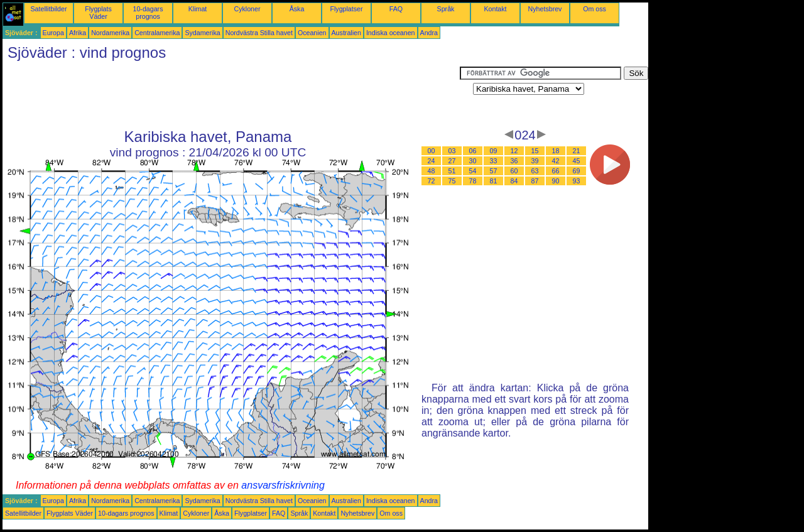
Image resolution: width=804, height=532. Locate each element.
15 (535, 151)
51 (452, 171)
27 (452, 161)
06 (473, 151)
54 (473, 171)
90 (556, 181)
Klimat (198, 9)
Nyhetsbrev (545, 9)
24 (432, 161)
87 (535, 181)
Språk (446, 9)
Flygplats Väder (98, 13)
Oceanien (312, 33)
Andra (429, 33)
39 (535, 161)
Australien (346, 33)
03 (452, 151)
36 (514, 161)
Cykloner (247, 9)
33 (494, 161)
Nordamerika (110, 33)
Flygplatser (346, 9)
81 (494, 181)
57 (494, 171)
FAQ (396, 9)
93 (577, 181)
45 (577, 161)
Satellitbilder (48, 9)
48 (432, 171)
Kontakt (495, 9)
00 (432, 151)
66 (556, 171)
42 (556, 161)
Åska (297, 9)
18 (556, 151)
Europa (53, 33)
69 (577, 171)
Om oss (595, 9)
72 (432, 181)
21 (577, 151)
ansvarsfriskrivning (283, 485)
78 (473, 181)
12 (514, 151)
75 (452, 181)
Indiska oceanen (391, 33)
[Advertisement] (231, 95)
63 (535, 171)
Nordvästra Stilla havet (259, 33)
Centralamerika (157, 33)
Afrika (78, 33)
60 (514, 171)
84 (514, 181)
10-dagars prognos (148, 13)
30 (473, 161)
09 (494, 151)
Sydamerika (202, 33)
